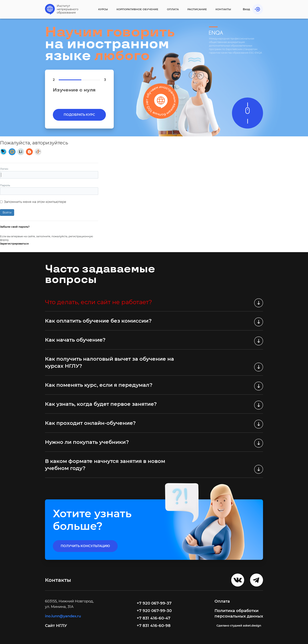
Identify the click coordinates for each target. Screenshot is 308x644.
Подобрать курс (79, 115)
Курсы (103, 9)
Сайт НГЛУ (57, 626)
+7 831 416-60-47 (154, 618)
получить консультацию (85, 546)
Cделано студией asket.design (239, 626)
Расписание (197, 9)
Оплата (173, 9)
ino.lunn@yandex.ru (63, 616)
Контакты (223, 9)
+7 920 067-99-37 (154, 603)
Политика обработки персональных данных (239, 613)
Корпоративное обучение (137, 9)
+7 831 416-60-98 (154, 626)
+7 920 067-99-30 (154, 611)
